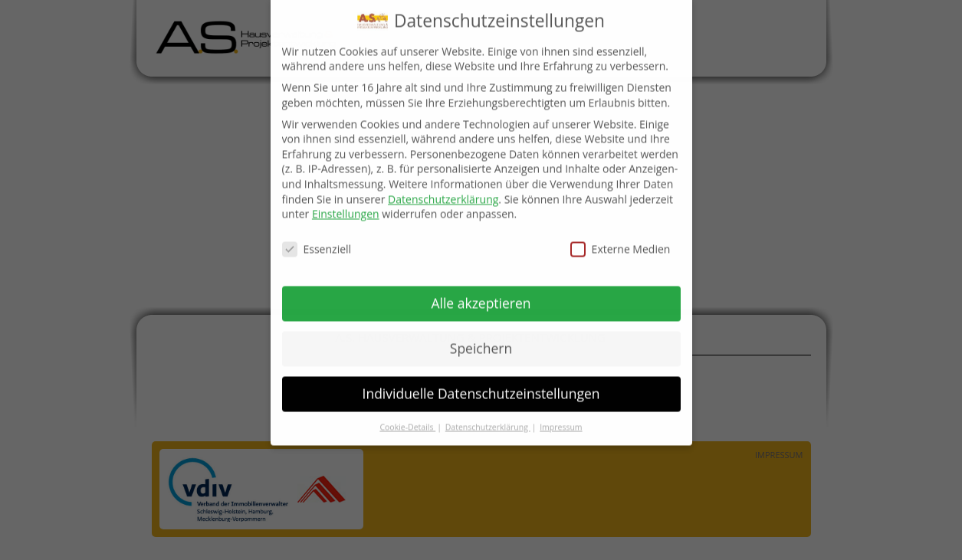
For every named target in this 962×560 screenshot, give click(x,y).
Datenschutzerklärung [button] (488, 419)
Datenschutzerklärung (443, 191)
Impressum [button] (561, 419)
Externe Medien (621, 242)
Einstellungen (346, 206)
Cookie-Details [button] (407, 419)
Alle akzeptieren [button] (481, 296)
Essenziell (317, 242)
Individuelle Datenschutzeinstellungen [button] (481, 386)
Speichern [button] (481, 341)
